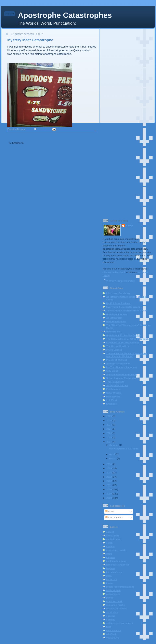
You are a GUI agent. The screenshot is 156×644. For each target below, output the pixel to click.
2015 (109, 468)
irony (109, 576)
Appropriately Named (118, 363)
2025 (109, 416)
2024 (109, 420)
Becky (129, 225)
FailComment (114, 389)
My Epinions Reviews (118, 303)
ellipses (111, 557)
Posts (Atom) (33, 143)
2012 (109, 481)
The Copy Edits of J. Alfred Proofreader (128, 339)
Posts (109, 511)
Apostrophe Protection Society (124, 335)
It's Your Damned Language (122, 367)
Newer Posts (17, 136)
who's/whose (114, 630)
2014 (109, 473)
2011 (109, 485)
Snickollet (112, 404)
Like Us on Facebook (118, 293)
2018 (109, 437)
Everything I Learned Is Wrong (123, 307)
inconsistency (114, 572)
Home (52, 136)
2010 (109, 489)
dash (109, 554)
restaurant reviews (117, 608)
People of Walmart (117, 360)
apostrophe (113, 535)
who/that (111, 634)
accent (110, 532)
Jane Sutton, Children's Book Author (127, 310)
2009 (109, 494)
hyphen (110, 568)
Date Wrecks (113, 396)
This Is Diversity (115, 382)
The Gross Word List (118, 346)
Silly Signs (112, 371)
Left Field (112, 400)
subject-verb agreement (120, 623)
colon (109, 543)
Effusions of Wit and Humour (123, 342)
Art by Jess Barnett (117, 385)
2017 (109, 442)
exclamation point (116, 561)
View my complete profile (120, 281)
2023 (109, 425)
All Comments (114, 517)
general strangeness (118, 565)
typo (109, 627)
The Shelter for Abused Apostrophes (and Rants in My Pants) (127, 355)
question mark (114, 601)
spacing (111, 616)
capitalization (114, 539)
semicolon (112, 612)
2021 (109, 429)
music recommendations (120, 587)
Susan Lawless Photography (122, 378)
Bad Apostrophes (116, 321)
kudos (110, 583)
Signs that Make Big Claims (122, 374)
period (110, 598)
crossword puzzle (116, 550)
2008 (109, 498)
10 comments (44, 129)
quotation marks (115, 605)
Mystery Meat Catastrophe (30, 40)
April (112, 454)
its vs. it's (112, 579)
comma (110, 546)
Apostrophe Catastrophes (65, 15)
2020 (109, 433)
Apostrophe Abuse (117, 314)
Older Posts (87, 136)
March (113, 458)
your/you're (113, 638)
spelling (111, 619)
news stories (113, 590)
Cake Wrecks (114, 393)
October (114, 445)
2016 (109, 464)
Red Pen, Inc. (114, 332)
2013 (109, 477)
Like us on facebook (114, 272)
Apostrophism (114, 318)
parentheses (113, 594)
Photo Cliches (114, 350)
